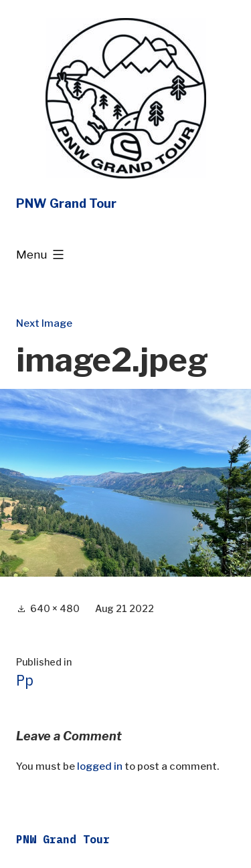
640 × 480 (55, 608)
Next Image (44, 323)
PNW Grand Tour (66, 203)
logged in (100, 766)
